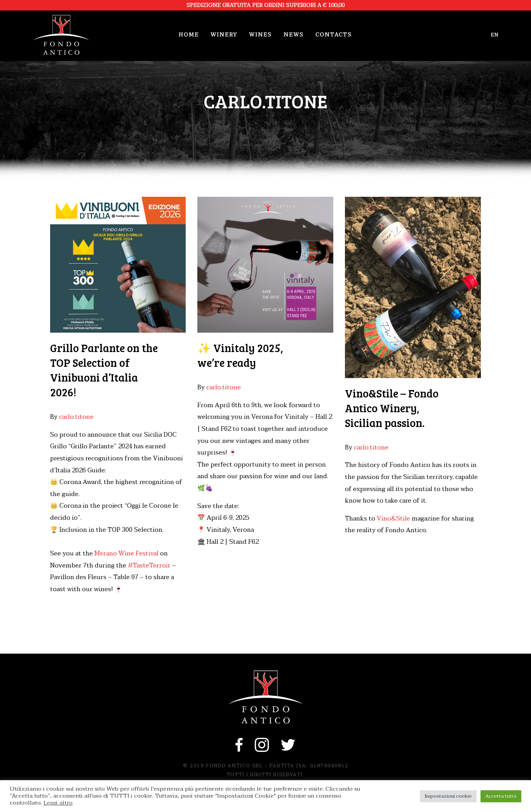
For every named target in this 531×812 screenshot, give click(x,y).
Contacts (334, 35)
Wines (260, 35)
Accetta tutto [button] (501, 796)
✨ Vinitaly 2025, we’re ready (240, 355)
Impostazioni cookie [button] (448, 796)
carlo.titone (76, 417)
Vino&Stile (393, 519)
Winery (224, 35)
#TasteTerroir (149, 566)
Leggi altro (58, 803)
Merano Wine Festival (126, 553)
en (495, 35)
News (294, 35)
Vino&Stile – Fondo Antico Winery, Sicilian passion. (392, 408)
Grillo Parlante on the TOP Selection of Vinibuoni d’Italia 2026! (104, 370)
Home (189, 35)
